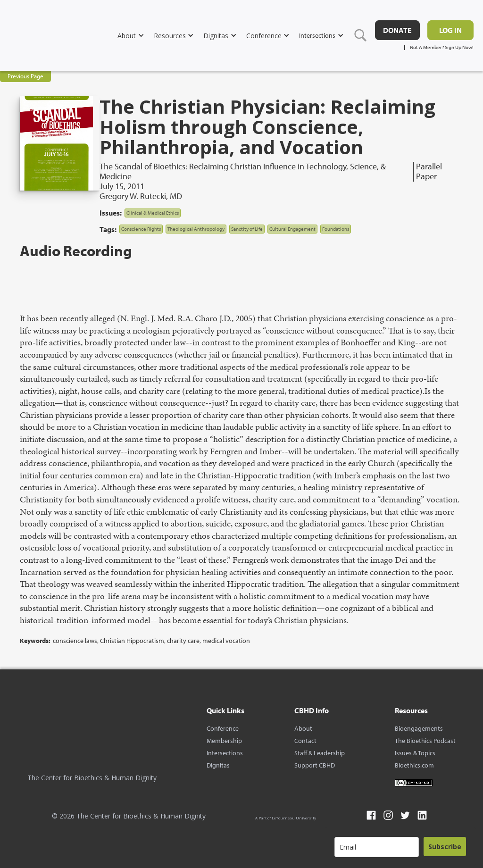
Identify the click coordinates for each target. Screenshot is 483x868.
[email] (377, 847)
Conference (223, 728)
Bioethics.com (414, 765)
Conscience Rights (141, 229)
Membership (224, 741)
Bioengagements (419, 728)
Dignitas (218, 765)
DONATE (397, 30)
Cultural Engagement (292, 229)
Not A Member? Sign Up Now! (442, 47)
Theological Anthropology (196, 229)
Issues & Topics (415, 753)
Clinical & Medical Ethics (153, 213)
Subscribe (445, 847)
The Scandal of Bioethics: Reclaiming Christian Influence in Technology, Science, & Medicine (243, 172)
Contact (305, 741)
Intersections (225, 753)
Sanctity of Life (247, 229)
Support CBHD (315, 765)
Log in (450, 30)
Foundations (336, 229)
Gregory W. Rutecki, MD (141, 196)
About (303, 728)
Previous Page (25, 76)
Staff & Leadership (320, 753)
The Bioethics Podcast (425, 741)
